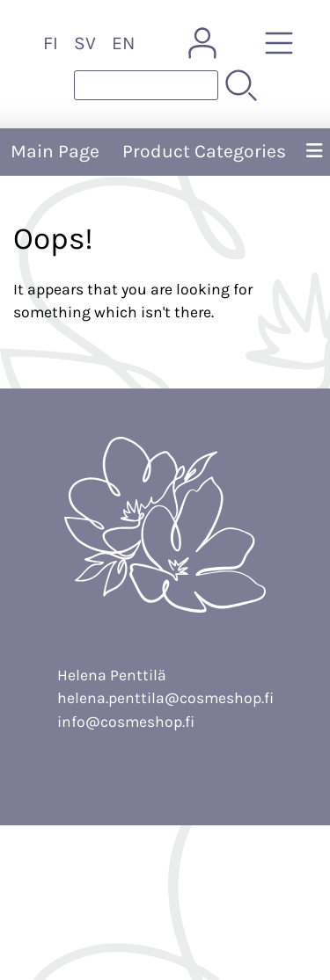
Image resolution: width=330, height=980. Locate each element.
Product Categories (204, 151)
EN (123, 43)
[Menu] (314, 152)
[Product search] (146, 85)
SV (85, 43)
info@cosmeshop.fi (126, 722)
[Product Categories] (279, 43)
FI (51, 43)
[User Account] (202, 43)
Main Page (55, 151)
